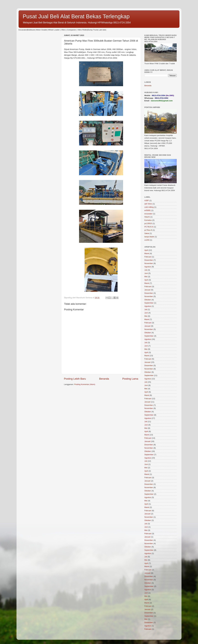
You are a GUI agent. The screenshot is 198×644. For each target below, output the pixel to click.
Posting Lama (130, 379)
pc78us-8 (148, 230)
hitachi (147, 217)
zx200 (147, 240)
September (149, 303)
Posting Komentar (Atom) (85, 384)
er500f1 (148, 210)
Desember (149, 260)
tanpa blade (149, 237)
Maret (147, 253)
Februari (148, 257)
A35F (147, 200)
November (149, 263)
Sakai (147, 233)
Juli (146, 270)
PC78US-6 (149, 227)
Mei (146, 277)
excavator (148, 214)
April (146, 250)
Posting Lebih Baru (75, 379)
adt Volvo (148, 204)
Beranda (104, 379)
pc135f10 (148, 223)
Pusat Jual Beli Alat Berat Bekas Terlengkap (76, 16)
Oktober (148, 300)
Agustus (148, 267)
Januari (147, 290)
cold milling (149, 207)
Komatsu (148, 220)
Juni (146, 273)
